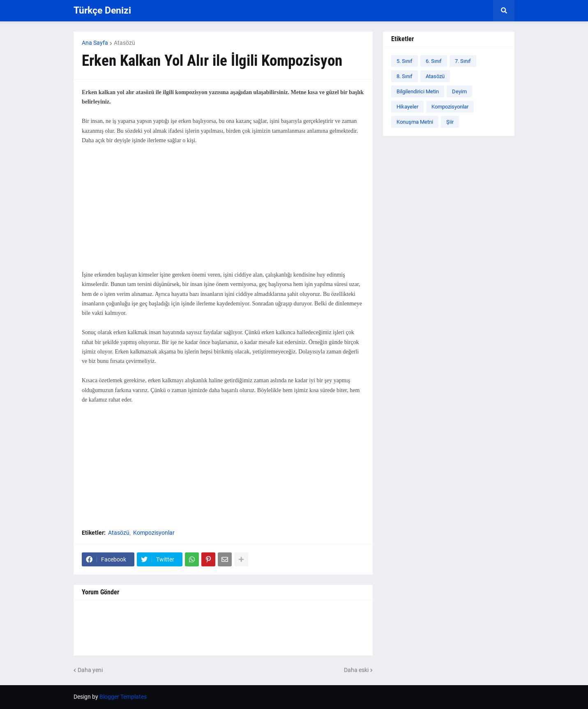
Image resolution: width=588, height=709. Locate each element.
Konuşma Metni (415, 122)
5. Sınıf (405, 61)
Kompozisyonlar (154, 533)
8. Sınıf (405, 76)
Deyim (459, 91)
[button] (504, 11)
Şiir (450, 122)
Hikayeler (407, 107)
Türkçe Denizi (102, 10)
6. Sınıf (434, 61)
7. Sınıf (463, 61)
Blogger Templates (123, 697)
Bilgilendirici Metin (418, 91)
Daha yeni (90, 670)
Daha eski (356, 670)
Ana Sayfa (95, 43)
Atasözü (125, 43)
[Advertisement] (223, 212)
